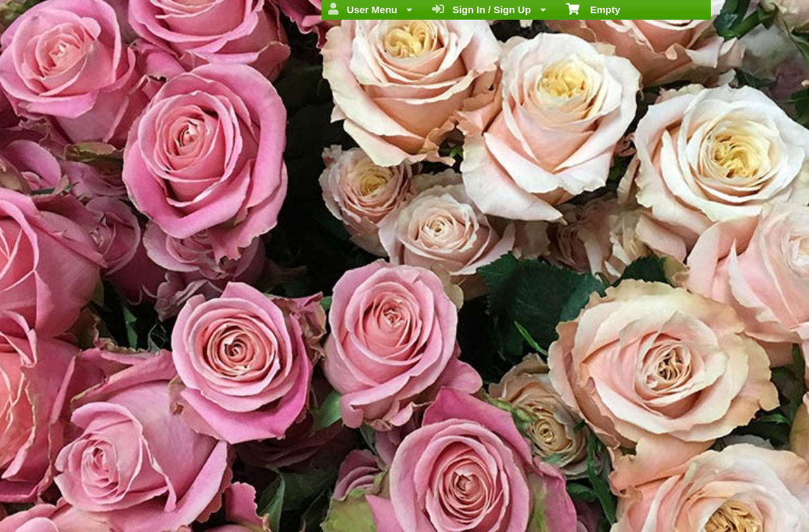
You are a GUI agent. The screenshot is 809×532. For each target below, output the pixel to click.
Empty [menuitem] (593, 9)
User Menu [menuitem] (370, 9)
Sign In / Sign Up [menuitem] (489, 9)
